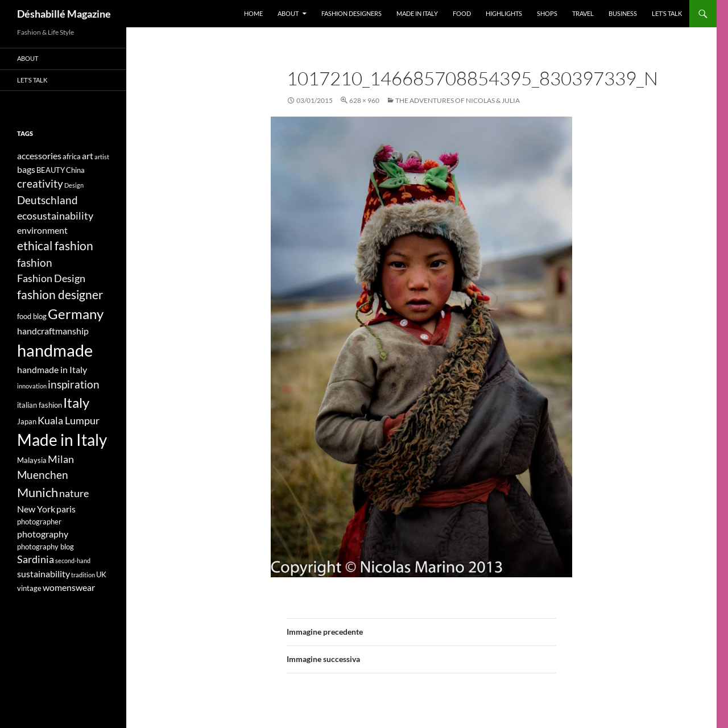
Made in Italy (417, 13)
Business (623, 13)
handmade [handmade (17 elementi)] (55, 350)
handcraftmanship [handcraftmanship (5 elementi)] (53, 331)
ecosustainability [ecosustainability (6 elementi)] (55, 216)
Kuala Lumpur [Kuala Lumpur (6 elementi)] (69, 421)
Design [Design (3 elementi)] (74, 185)
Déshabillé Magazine (64, 14)
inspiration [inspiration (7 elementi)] (74, 384)
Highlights (504, 13)
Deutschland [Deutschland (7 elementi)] (47, 200)
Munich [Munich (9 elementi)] (38, 492)
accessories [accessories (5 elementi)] (39, 156)
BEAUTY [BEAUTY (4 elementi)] (51, 170)
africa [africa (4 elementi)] (72, 156)
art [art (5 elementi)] (88, 156)
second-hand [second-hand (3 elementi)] (73, 561)
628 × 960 (364, 100)
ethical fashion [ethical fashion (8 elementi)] (55, 246)
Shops (547, 13)
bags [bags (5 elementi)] (26, 169)
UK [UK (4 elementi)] (101, 574)
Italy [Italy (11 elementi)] (76, 402)
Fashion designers (351, 13)
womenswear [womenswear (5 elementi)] (69, 587)
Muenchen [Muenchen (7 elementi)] (43, 475)
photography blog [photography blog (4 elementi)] (45, 547)
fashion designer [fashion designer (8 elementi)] (60, 295)
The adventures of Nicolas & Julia (458, 100)
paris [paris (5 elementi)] (66, 509)
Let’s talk (667, 13)
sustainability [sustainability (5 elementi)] (44, 574)
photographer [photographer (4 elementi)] (39, 522)
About (288, 13)
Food (462, 13)
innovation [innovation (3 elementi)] (32, 386)
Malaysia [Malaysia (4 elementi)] (32, 460)
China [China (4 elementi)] (75, 170)
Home (253, 13)
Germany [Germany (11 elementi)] (76, 314)
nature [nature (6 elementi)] (74, 493)
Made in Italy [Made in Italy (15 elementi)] (62, 440)
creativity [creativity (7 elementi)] (40, 183)
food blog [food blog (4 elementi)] (32, 316)
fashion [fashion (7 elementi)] (35, 262)
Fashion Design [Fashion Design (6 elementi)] (51, 278)
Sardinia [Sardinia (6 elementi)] (36, 559)
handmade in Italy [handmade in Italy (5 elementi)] (52, 369)
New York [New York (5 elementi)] (36, 509)
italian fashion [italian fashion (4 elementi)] (40, 405)
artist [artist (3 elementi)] (102, 157)
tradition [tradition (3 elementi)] (83, 575)
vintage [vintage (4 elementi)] (29, 588)
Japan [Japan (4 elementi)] (27, 421)
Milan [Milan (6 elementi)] (61, 459)
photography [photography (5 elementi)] (43, 534)
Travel (583, 13)
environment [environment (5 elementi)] (42, 230)
